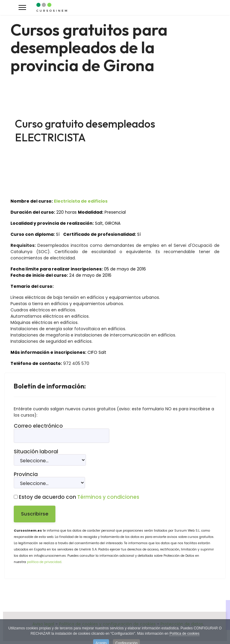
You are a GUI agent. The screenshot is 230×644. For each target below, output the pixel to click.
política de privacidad (44, 562)
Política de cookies (184, 636)
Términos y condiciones (108, 497)
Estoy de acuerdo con (77, 497)
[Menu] (22, 7)
